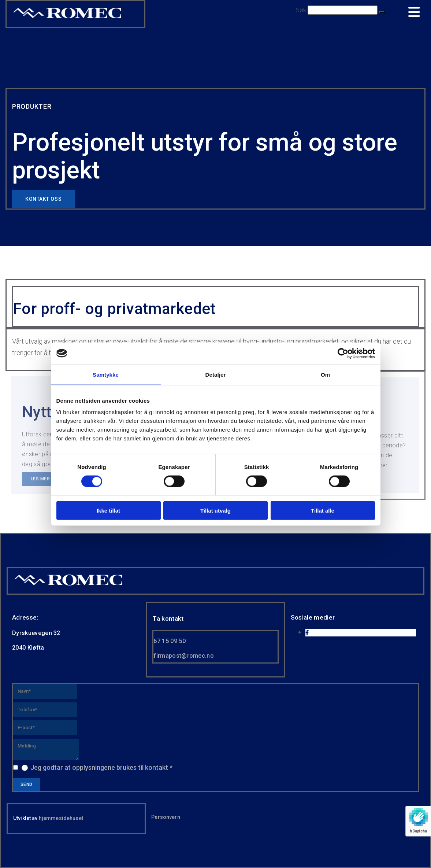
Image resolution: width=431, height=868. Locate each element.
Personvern (166, 817)
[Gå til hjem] (68, 585)
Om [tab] (325, 374)
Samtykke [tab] (106, 374)
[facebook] (307, 633)
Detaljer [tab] (216, 374)
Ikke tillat (108, 511)
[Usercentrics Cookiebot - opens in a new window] (343, 353)
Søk (301, 10)
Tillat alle (323, 511)
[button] (382, 12)
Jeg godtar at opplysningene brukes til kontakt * (101, 767)
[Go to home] (67, 17)
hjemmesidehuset (61, 818)
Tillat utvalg (215, 511)
